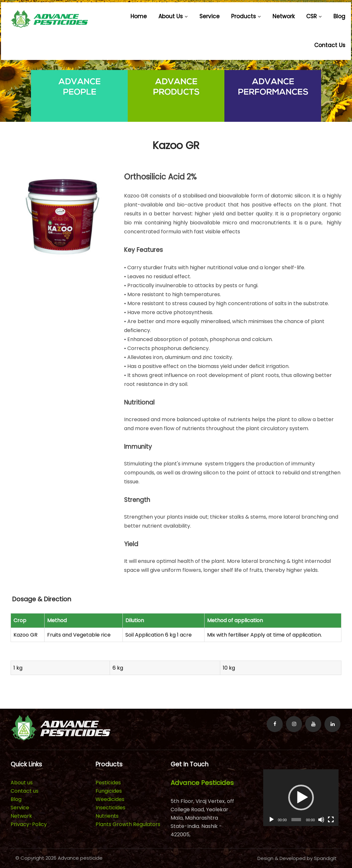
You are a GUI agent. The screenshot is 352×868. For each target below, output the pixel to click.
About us (173, 16)
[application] (301, 798)
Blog (339, 16)
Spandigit (325, 858)
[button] (301, 797)
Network (284, 16)
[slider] (296, 820)
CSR (314, 16)
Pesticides (108, 783)
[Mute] (321, 820)
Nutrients (107, 816)
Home (139, 16)
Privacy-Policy (29, 824)
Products (246, 16)
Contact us (330, 45)
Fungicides (109, 791)
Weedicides (110, 799)
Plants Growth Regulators (128, 824)
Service (210, 16)
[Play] (272, 820)
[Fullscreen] (331, 820)
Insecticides (110, 808)
